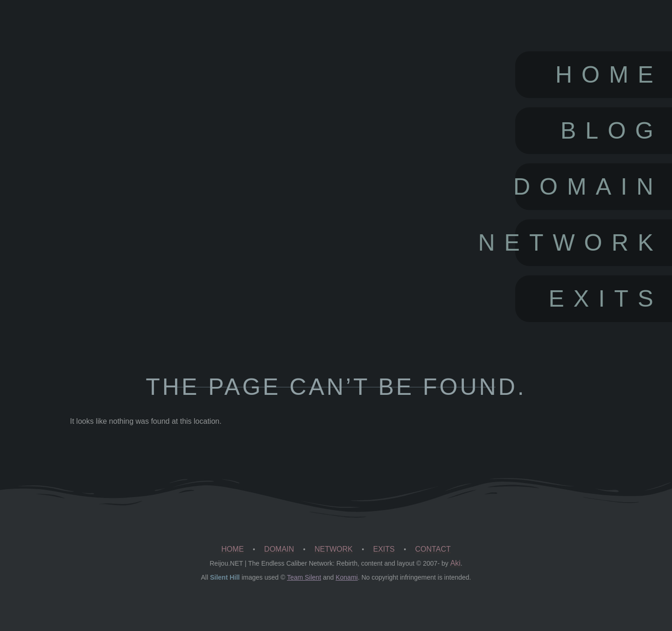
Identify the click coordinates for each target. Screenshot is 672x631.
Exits (605, 299)
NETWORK (334, 549)
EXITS (384, 549)
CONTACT (433, 549)
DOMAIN (279, 549)
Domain (589, 187)
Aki (455, 563)
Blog (612, 131)
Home (609, 75)
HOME (232, 549)
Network (589, 243)
